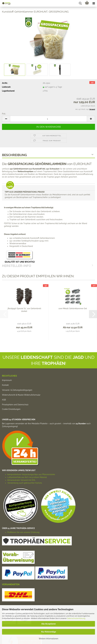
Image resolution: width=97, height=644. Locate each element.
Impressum (7, 380)
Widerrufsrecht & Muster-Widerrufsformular (21, 395)
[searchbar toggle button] (80, 3)
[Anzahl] (48, 119)
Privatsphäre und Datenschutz (15, 405)
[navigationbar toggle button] (94, 3)
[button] (6, 119)
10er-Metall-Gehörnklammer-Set (73, 308)
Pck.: (4, 114)
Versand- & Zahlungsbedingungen (17, 390)
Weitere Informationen (48, 639)
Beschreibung (14, 155)
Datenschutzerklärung (76, 618)
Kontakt (5, 385)
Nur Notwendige (49, 632)
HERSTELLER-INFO (48, 187)
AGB (4, 400)
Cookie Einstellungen (11, 409)
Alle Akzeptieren (48, 624)
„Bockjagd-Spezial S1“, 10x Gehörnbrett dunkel (24, 310)
